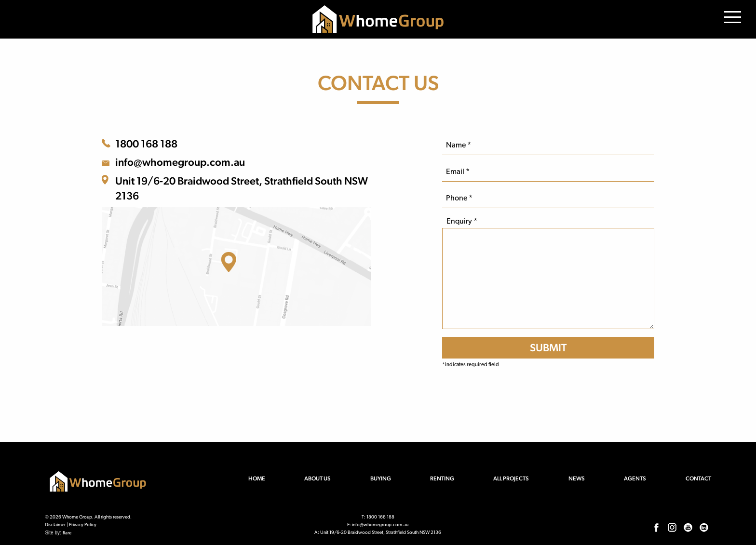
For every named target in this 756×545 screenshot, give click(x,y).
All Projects (511, 479)
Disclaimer (55, 525)
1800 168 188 (146, 144)
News (577, 479)
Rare (67, 533)
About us (317, 479)
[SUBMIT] (548, 348)
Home (257, 479)
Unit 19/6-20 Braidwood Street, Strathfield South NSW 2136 (242, 188)
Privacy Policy (83, 525)
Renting (442, 479)
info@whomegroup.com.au (180, 162)
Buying (381, 479)
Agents (635, 479)
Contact (698, 479)
